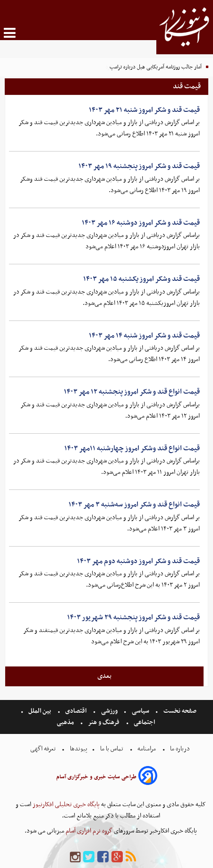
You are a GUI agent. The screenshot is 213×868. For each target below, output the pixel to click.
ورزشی (109, 711)
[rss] (131, 857)
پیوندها (78, 749)
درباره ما (180, 749)
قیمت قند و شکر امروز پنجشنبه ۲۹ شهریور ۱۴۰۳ (133, 617)
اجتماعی (144, 722)
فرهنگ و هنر (104, 722)
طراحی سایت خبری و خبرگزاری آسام (96, 777)
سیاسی (141, 711)
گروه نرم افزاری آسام (88, 831)
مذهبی (66, 722)
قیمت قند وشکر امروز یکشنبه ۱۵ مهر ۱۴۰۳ (141, 279)
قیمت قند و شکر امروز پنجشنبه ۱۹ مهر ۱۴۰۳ (139, 166)
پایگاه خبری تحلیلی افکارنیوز (65, 805)
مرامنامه (147, 749)
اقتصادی (76, 711)
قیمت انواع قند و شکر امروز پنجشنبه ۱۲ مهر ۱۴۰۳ (132, 392)
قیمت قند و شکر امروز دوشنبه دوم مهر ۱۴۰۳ (138, 561)
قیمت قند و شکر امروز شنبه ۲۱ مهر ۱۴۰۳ (144, 110)
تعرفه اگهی (44, 749)
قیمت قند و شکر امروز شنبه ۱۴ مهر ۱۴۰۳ (144, 336)
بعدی (104, 676)
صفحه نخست (179, 711)
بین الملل (40, 711)
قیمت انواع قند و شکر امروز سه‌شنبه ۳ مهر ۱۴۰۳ (134, 505)
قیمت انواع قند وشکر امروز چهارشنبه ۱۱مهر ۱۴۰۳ (132, 448)
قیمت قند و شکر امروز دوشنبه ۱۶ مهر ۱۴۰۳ (141, 223)
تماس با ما (112, 749)
